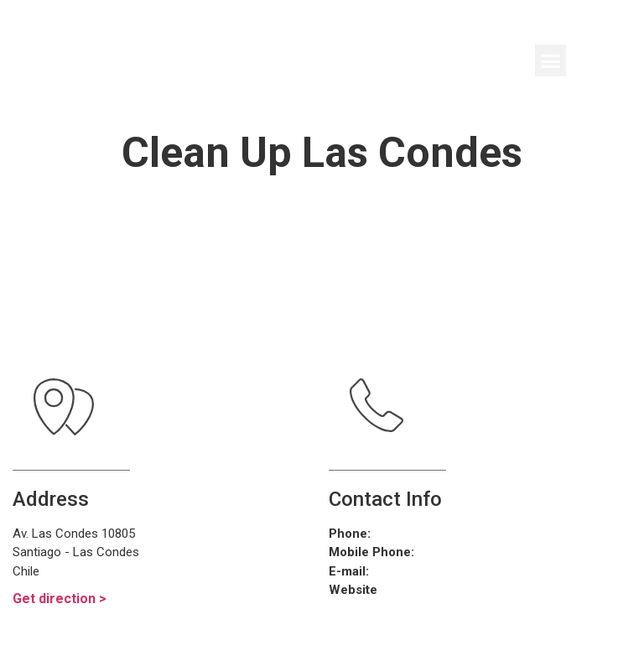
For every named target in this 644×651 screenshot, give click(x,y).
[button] (551, 60)
